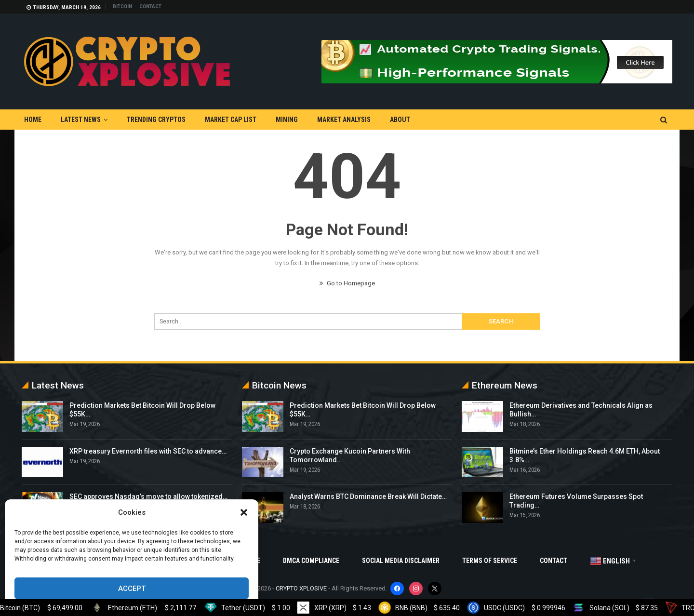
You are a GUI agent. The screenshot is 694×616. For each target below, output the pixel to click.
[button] (244, 512)
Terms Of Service (490, 561)
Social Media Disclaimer (401, 561)
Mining (287, 120)
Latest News (81, 120)
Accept (132, 589)
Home (33, 120)
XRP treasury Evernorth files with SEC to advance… (148, 451)
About (400, 120)
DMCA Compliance (311, 561)
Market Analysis (344, 120)
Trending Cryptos (156, 120)
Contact (150, 7)
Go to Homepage (347, 283)
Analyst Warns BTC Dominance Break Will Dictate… (368, 496)
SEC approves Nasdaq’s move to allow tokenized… (148, 496)
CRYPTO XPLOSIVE (301, 588)
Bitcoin (122, 7)
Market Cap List (231, 120)
